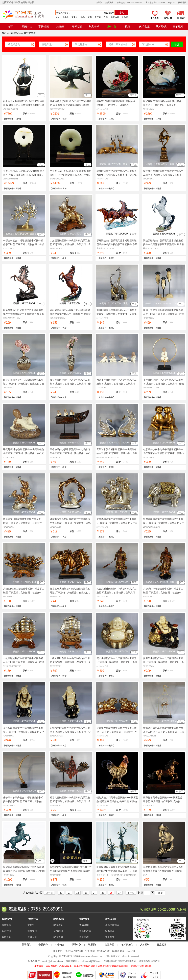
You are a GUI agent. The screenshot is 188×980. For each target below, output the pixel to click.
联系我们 (93, 945)
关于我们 (27, 945)
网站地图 (182, 3)
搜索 (121, 13)
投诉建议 (110, 931)
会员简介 (43, 945)
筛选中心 (15, 33)
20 (61, 893)
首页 (4, 33)
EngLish (171, 3)
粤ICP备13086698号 (131, 956)
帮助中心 (76, 945)
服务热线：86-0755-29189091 (129, 3)
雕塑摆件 (9, 119)
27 (120, 893)
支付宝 (31, 925)
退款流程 (84, 937)
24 (94, 893)
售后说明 (84, 925)
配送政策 (58, 925)
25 (103, 893)
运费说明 (58, 931)
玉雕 (111, 119)
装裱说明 (6, 937)
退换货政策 (85, 931)
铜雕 (18, 119)
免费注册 (109, 3)
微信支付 (32, 931)
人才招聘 (145, 945)
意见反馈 (161, 945)
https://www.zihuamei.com (91, 956)
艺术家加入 (127, 945)
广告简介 (60, 945)
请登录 (99, 3)
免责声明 (109, 945)
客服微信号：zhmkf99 (155, 3)
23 (86, 893)
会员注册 (6, 931)
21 (69, 893)
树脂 (111, 189)
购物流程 (6, 925)
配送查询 (58, 937)
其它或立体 (30, 33)
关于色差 (110, 937)
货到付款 (32, 937)
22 (78, 893)
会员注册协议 (112, 925)
